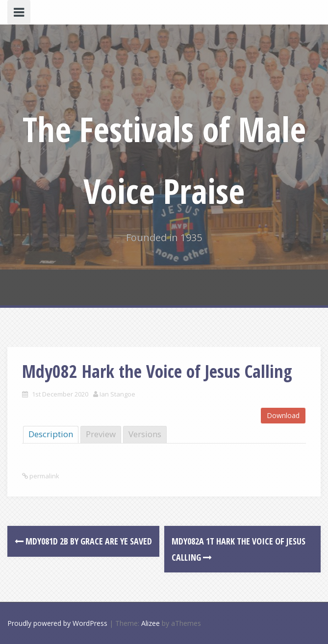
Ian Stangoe (117, 394)
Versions (145, 434)
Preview (101, 434)
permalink (44, 476)
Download (283, 415)
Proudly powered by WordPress (57, 623)
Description (51, 434)
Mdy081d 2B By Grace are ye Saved (83, 541)
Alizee (151, 623)
